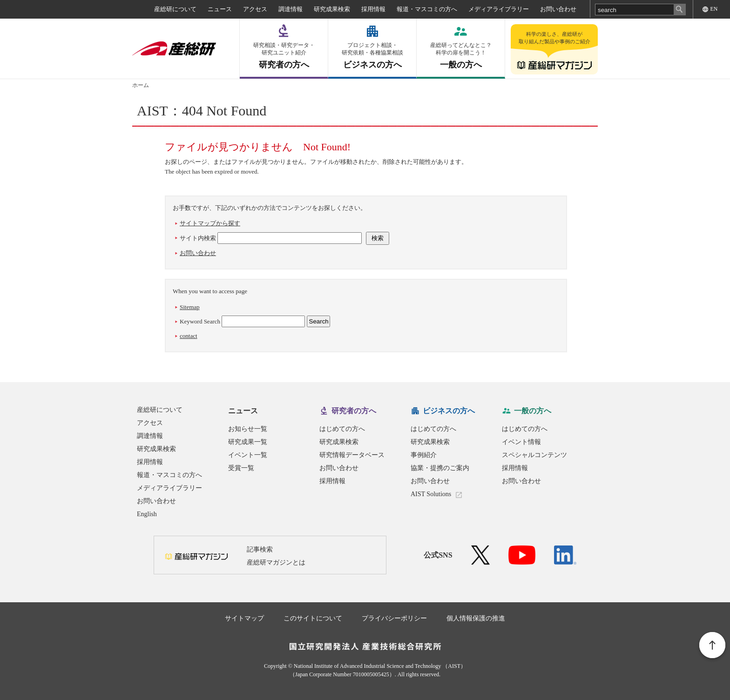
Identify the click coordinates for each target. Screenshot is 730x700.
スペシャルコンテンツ (534, 455)
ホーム (141, 85)
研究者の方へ (284, 56)
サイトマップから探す (210, 223)
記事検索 (260, 549)
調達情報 (291, 9)
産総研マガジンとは (276, 562)
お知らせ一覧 (248, 429)
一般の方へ (461, 56)
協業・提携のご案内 (440, 468)
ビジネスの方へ (372, 56)
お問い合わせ (558, 9)
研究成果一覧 (248, 442)
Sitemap (190, 307)
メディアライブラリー (499, 9)
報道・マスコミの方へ (427, 9)
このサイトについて (313, 618)
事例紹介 (424, 455)
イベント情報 (521, 442)
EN (714, 9)
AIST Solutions (431, 494)
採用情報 (373, 9)
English (147, 514)
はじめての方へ (342, 429)
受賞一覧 (241, 468)
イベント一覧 (248, 455)
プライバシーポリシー (394, 618)
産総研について (175, 9)
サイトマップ (244, 618)
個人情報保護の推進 (476, 618)
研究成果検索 (332, 9)
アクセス (255, 9)
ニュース (220, 9)
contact (189, 336)
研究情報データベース (352, 455)
